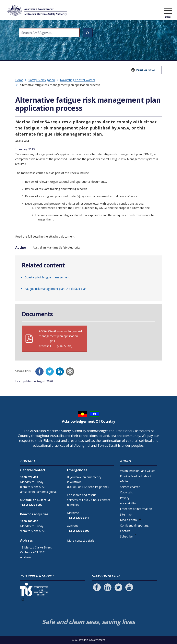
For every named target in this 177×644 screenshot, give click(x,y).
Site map (126, 514)
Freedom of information (136, 509)
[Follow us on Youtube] (129, 587)
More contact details (81, 540)
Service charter (130, 487)
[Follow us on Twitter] (118, 587)
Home (19, 80)
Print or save (146, 70)
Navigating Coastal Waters (78, 80)
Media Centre (129, 520)
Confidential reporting (134, 525)
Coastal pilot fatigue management (47, 277)
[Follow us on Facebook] (97, 587)
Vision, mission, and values (138, 471)
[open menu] (168, 11)
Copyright (126, 492)
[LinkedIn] (60, 371)
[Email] (70, 371)
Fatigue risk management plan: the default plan (56, 289)
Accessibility (128, 503)
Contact (125, 531)
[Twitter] (50, 371)
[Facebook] (39, 371)
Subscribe (126, 536)
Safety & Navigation (42, 80)
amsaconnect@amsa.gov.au (39, 492)
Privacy (125, 498)
